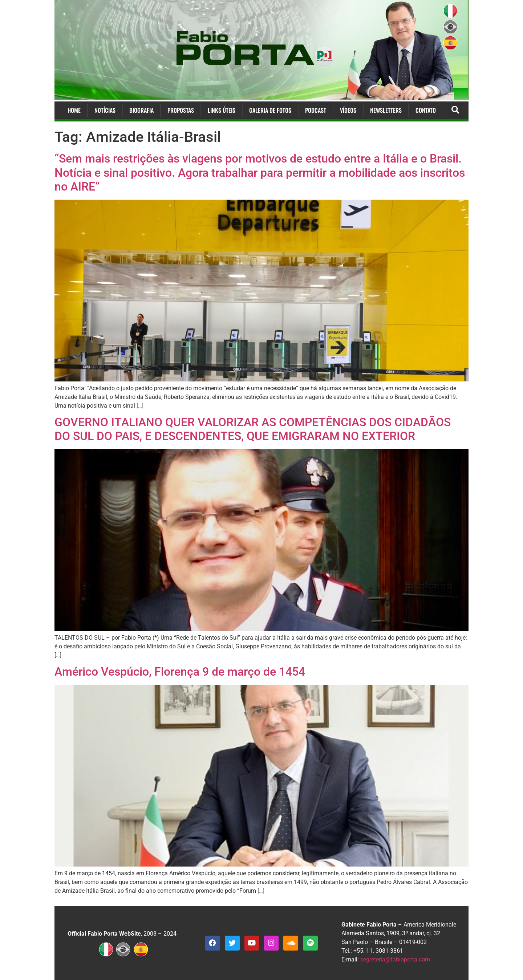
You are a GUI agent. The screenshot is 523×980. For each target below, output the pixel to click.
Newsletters (386, 110)
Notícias (105, 110)
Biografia (141, 110)
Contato (426, 110)
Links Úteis (222, 110)
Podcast (316, 110)
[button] (455, 110)
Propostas (181, 110)
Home (74, 110)
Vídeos (348, 110)
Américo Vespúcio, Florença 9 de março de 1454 (180, 672)
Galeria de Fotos (270, 110)
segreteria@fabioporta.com (395, 959)
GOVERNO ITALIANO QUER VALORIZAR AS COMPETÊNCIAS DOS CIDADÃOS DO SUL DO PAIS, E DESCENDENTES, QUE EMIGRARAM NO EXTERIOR (253, 429)
